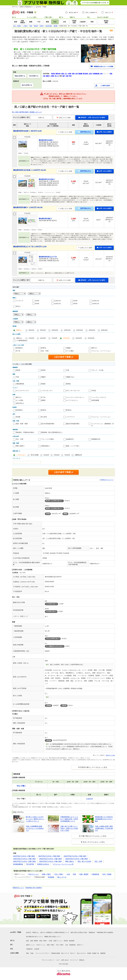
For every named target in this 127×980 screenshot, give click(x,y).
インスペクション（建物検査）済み (103, 425)
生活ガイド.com (110, 755)
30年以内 (104, 330)
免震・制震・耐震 (22, 424)
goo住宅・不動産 (16, 932)
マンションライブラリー (43, 953)
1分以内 (31, 338)
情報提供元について (18, 888)
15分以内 (79, 338)
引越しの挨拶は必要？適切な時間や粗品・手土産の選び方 (104, 828)
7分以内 (54, 338)
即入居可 (44, 417)
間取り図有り (20, 446)
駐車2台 (44, 348)
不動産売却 (29, 949)
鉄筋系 (18, 370)
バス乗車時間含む (22, 341)
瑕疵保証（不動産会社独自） (25, 432)
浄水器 (94, 391)
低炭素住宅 (70, 439)
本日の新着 (35, 455)
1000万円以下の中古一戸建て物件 (75, 856)
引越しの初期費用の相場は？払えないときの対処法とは (35, 828)
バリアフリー (71, 417)
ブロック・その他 (97, 370)
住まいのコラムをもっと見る (94, 842)
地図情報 (103, 953)
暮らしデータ (62, 877)
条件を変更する (27, 85)
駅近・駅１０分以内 (84, 861)
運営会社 (82, 960)
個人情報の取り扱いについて (34, 937)
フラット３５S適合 (47, 439)
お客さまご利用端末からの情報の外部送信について (55, 932)
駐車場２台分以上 (43, 864)
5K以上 (18, 306)
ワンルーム (20, 301)
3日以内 (57, 455)
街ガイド (73, 953)
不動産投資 (95, 874)
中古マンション (34, 874)
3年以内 (31, 330)
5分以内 (43, 338)
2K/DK (75, 301)
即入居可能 (30, 864)
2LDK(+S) (96, 301)
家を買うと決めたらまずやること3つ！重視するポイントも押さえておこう (35, 819)
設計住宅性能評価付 (48, 424)
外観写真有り (45, 446)
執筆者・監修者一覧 (93, 953)
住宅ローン (80, 945)
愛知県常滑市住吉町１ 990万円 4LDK (28, 131)
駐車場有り (20, 348)
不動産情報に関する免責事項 (33, 888)
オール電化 (70, 351)
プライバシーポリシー (48, 960)
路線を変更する (20, 76)
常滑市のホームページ (107, 480)
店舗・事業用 (84, 874)
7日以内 (67, 455)
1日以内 (46, 455)
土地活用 (37, 949)
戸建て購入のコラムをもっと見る (94, 836)
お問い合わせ (65, 960)
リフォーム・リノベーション (101, 351)
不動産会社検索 (55, 953)
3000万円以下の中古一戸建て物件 (77, 859)
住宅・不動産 (107, 874)
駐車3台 (69, 410)
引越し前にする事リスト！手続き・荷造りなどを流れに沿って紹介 (69, 828)
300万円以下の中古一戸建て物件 (24, 856)
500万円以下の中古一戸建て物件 (49, 856)
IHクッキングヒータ (73, 391)
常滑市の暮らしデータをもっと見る (94, 767)
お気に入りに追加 (64, 118)
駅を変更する (34, 76)
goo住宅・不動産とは (32, 932)
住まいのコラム (81, 953)
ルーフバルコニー (72, 400)
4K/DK (75, 304)
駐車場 (66, 941)
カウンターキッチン (22, 391)
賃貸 (75, 874)
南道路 (43, 384)
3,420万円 (90, 799)
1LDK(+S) (57, 301)
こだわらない (21, 455)
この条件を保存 (105, 86)
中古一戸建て (59, 874)
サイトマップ (74, 960)
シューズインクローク (99, 397)
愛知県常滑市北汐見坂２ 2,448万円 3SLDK (30, 170)
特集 (27, 953)
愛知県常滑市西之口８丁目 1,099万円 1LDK (30, 247)
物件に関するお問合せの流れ (79, 932)
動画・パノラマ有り (73, 446)
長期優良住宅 (96, 439)
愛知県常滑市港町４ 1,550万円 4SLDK (28, 207)
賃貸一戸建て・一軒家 (46, 941)
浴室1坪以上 (20, 403)
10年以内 (55, 330)
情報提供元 (92, 932)
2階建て (69, 348)
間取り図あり (70, 861)
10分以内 (66, 338)
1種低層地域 (20, 384)
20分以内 (91, 338)
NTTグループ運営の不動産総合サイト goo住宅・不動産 (29, 7)
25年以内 (92, 330)
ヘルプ (58, 960)
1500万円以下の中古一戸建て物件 (24, 859)
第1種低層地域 (18, 864)
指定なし (20, 330)
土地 (68, 874)
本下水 (18, 351)
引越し (32, 953)
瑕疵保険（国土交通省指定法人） (52, 432)
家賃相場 (51, 877)
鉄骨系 (43, 370)
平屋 (17, 377)
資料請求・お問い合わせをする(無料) (92, 117)
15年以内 (67, 330)
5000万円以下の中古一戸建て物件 (51, 861)
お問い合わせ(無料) (104, 132)
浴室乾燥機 (95, 400)
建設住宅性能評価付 (73, 424)
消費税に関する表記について (52, 937)
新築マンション (31, 945)
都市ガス (94, 348)
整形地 (68, 384)
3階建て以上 (70, 377)
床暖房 (43, 400)
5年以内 (43, 330)
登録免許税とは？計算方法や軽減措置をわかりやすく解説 (104, 819)
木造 (68, 370)
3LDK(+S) (57, 304)
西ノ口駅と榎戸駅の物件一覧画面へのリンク (27, 112)
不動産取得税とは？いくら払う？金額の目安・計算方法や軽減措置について (69, 819)
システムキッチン (47, 391)
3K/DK (37, 304)
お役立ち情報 (14, 953)
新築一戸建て (47, 874)
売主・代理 (45, 351)
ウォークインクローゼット (75, 397)
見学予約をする (84, 132)
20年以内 (80, 330)
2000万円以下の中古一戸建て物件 (51, 859)
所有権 (18, 417)
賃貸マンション (58, 941)
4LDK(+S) (96, 304)
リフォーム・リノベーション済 (63, 864)
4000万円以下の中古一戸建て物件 (24, 861)
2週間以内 (78, 455)
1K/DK (37, 301)
